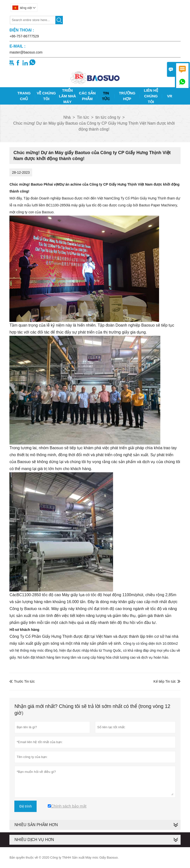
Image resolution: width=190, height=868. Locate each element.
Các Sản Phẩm (87, 96)
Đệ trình (25, 806)
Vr (170, 96)
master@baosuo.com (26, 52)
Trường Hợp (127, 96)
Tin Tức (106, 96)
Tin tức (83, 117)
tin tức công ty (108, 117)
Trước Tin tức (22, 681)
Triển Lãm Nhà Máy (67, 96)
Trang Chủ (24, 96)
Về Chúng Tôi (46, 96)
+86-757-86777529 (24, 36)
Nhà (67, 117)
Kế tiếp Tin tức (165, 681)
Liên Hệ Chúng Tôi (151, 96)
